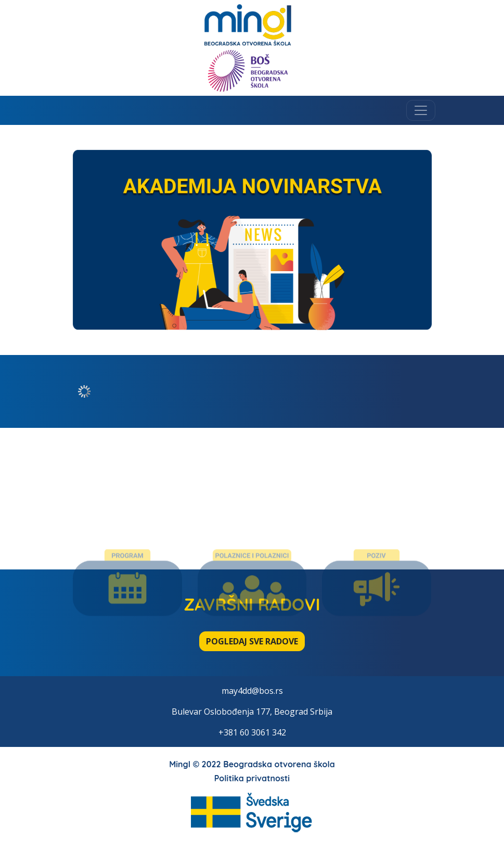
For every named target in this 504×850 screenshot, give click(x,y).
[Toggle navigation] (421, 110)
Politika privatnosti (252, 778)
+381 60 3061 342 (252, 732)
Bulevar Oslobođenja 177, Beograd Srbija (252, 712)
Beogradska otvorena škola (279, 764)
